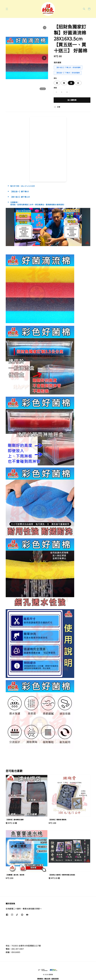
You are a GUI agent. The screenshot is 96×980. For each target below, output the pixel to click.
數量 (55, 88)
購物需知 (40, 979)
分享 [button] (57, 107)
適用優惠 (58, 62)
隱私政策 (47, 979)
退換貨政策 (55, 979)
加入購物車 (72, 100)
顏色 (55, 78)
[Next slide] (44, 58)
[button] (7, 9)
